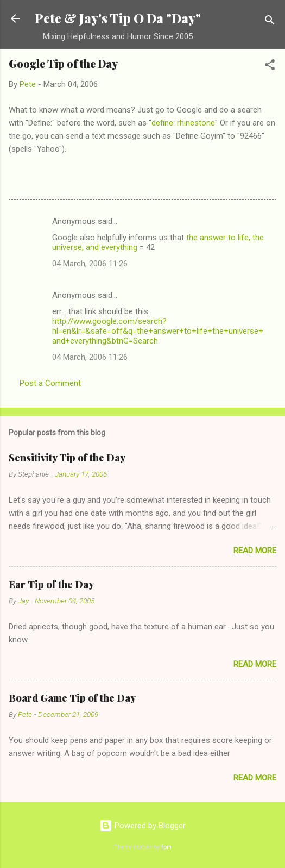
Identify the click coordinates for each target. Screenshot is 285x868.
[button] (270, 67)
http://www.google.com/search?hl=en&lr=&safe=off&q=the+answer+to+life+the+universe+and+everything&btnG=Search (158, 331)
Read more (255, 551)
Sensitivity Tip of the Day (67, 458)
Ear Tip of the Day (51, 584)
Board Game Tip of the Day (72, 698)
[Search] (270, 22)
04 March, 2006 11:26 (90, 264)
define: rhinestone (183, 123)
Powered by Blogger (142, 826)
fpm (166, 847)
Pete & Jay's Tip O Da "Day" (118, 18)
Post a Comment (50, 383)
